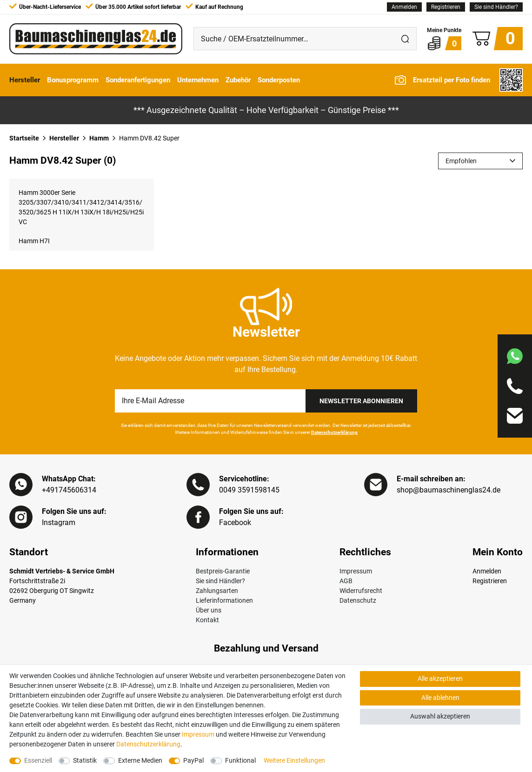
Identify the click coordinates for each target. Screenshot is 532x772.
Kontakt (207, 620)
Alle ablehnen (440, 698)
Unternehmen (198, 80)
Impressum (356, 571)
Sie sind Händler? (496, 7)
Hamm (99, 138)
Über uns (209, 610)
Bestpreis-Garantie (223, 571)
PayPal (193, 760)
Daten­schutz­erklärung (148, 744)
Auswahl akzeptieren (440, 716)
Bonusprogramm (73, 80)
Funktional (240, 760)
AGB (346, 581)
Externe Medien (140, 760)
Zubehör (238, 80)
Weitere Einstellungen (294, 760)
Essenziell (38, 760)
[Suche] (405, 39)
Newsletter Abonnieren (361, 401)
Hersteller (25, 80)
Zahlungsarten (217, 591)
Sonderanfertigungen (138, 80)
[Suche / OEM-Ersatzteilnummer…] (294, 39)
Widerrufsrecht (361, 591)
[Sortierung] (480, 161)
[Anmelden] (404, 7)
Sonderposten (279, 80)
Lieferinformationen (224, 600)
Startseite (24, 138)
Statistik (85, 760)
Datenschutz (358, 600)
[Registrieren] (446, 7)
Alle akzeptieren (440, 679)
